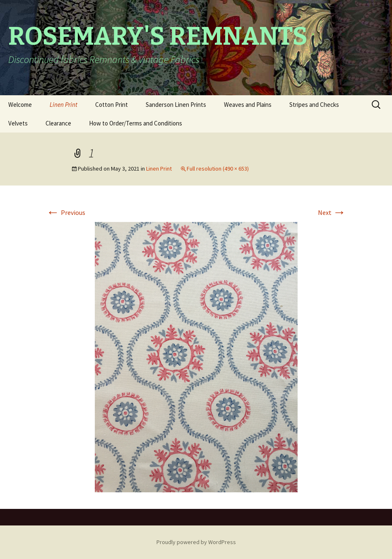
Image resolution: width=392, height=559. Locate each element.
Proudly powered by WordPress (196, 542)
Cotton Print (112, 105)
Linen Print (64, 105)
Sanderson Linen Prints (176, 105)
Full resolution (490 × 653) (218, 169)
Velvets (18, 123)
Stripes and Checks (314, 105)
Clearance (58, 123)
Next (332, 212)
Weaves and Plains (248, 105)
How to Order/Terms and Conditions (136, 123)
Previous (66, 212)
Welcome (20, 105)
